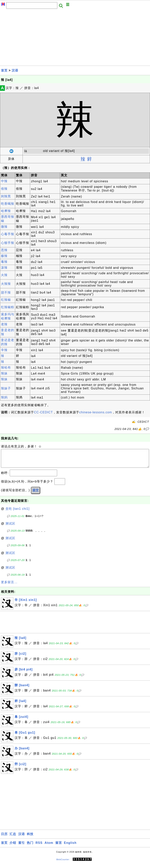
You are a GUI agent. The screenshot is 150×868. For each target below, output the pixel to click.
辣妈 (4, 397)
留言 (59, 847)
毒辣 (4, 262)
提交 (36, 494)
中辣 (4, 181)
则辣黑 (6, 196)
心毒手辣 (8, 234)
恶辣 (4, 250)
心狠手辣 (8, 243)
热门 (30, 847)
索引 (22, 847)
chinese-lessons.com (96, 412)
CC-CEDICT (43, 412)
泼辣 (4, 268)
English (70, 847)
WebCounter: (63, 863)
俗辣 (4, 189)
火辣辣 (6, 284)
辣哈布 (6, 367)
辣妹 (4, 373)
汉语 (15, 70)
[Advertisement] (75, 38)
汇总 (13, 838)
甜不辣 (6, 292)
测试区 (10, 527)
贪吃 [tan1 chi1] (17, 513)
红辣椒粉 (8, 307)
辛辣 (4, 350)
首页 (4, 70)
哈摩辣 (6, 211)
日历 (4, 838)
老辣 (4, 324)
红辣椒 (6, 300)
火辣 (4, 275)
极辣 (4, 256)
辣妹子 (6, 388)
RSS (39, 847)
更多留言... (9, 586)
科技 (30, 838)
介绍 (13, 847)
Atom (49, 847)
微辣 (4, 227)
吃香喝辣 (8, 204)
